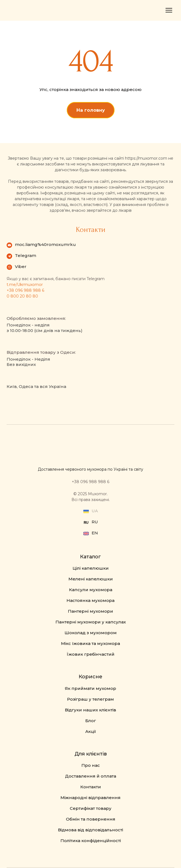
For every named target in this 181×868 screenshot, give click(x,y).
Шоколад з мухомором (91, 633)
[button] (91, 110)
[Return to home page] (25, 10)
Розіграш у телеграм (91, 699)
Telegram (26, 255)
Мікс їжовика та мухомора (91, 643)
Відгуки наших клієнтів (91, 710)
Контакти (91, 787)
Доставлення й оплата (91, 776)
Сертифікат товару (91, 808)
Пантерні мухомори (91, 611)
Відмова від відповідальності (91, 830)
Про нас (91, 765)
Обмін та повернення (91, 819)
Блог (91, 721)
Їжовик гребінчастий (91, 654)
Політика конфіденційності (91, 841)
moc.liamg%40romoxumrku (45, 244)
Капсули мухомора (91, 590)
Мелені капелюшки (91, 579)
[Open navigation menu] (169, 10)
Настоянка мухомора (91, 600)
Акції (91, 731)
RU (95, 522)
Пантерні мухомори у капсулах (91, 622)
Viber (21, 266)
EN (95, 533)
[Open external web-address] (86, 523)
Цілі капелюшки (91, 568)
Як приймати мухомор (91, 688)
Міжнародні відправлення (91, 798)
